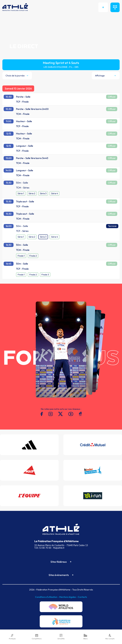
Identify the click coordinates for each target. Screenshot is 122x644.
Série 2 (32, 193)
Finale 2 (33, 256)
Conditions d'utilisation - (47, 597)
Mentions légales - (69, 597)
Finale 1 (21, 256)
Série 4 (54, 193)
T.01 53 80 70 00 (43, 548)
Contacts (82, 597)
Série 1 (21, 193)
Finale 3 (45, 275)
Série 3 (43, 193)
